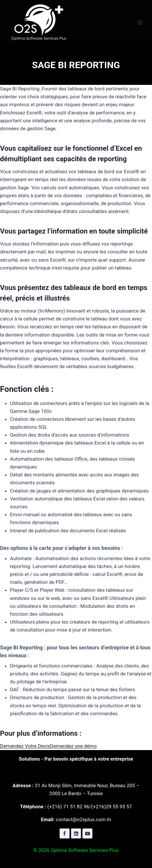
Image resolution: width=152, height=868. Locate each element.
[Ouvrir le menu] (140, 22)
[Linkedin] (76, 833)
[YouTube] (87, 833)
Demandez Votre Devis (25, 746)
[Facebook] (65, 833)
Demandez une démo (73, 746)
